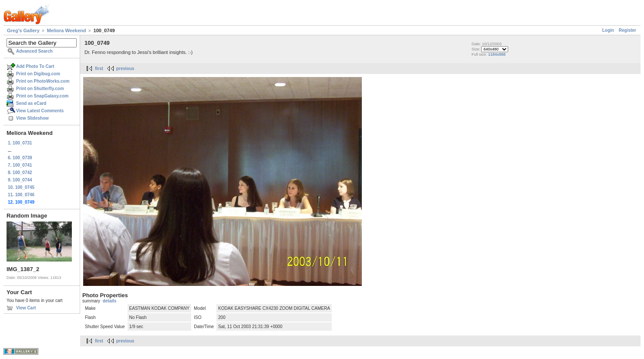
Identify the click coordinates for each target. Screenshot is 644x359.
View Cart (26, 308)
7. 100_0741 (20, 165)
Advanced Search (34, 51)
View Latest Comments (40, 111)
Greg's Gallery (23, 30)
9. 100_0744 (20, 180)
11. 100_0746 (21, 195)
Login (608, 30)
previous (125, 69)
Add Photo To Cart (35, 66)
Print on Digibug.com (38, 74)
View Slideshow (32, 118)
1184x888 (497, 54)
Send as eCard (31, 103)
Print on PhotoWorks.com (43, 81)
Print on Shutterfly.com (40, 89)
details (110, 301)
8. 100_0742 (20, 173)
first (99, 69)
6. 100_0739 (20, 158)
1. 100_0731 (20, 143)
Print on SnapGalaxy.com (42, 96)
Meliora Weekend (67, 30)
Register (627, 30)
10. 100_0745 (21, 187)
